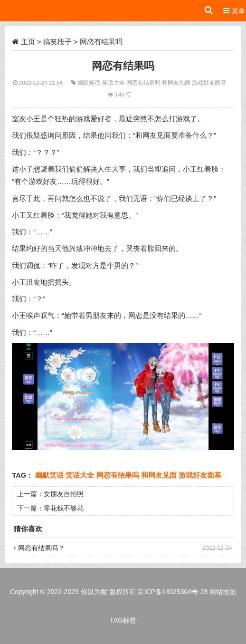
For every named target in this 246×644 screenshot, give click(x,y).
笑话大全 (114, 82)
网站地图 (223, 592)
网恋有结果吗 (144, 82)
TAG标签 (123, 620)
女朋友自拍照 (64, 494)
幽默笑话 (90, 82)
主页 (28, 42)
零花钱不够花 (64, 508)
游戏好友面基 (209, 82)
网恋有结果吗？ (41, 548)
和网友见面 (177, 82)
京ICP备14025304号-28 (172, 592)
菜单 (234, 11)
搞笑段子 (57, 42)
